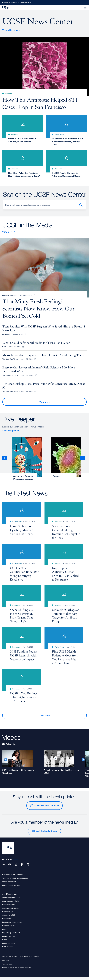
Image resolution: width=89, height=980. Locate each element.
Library (5, 932)
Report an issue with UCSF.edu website (17, 971)
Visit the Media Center (47, 834)
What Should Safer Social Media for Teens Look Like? (36, 346)
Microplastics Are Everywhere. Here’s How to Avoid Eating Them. (44, 358)
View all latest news (12, 30)
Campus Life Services (11, 911)
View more (7, 233)
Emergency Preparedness (12, 925)
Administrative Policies (11, 904)
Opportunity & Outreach (11, 936)
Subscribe (10, 747)
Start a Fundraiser (9, 885)
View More (45, 718)
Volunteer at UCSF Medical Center (15, 881)
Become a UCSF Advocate (12, 877)
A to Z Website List (9, 897)
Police (5, 943)
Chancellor (6, 921)
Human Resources (9, 929)
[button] (80, 6)
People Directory (9, 939)
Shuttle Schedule (9, 946)
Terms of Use (7, 967)
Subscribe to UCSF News (47, 808)
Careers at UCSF (9, 918)
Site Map (6, 963)
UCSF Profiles (8, 950)
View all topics (9, 433)
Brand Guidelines (9, 907)
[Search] (45, 206)
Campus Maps (8, 915)
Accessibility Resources (11, 900)
